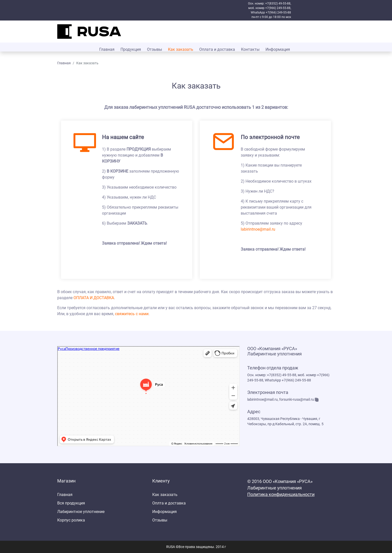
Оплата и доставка (217, 49)
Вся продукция (71, 503)
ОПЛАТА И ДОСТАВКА (94, 298)
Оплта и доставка (169, 503)
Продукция (131, 49)
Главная (107, 49)
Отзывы (154, 49)
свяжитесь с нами (132, 314)
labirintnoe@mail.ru (258, 229)
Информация (278, 49)
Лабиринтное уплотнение (81, 512)
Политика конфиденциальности (281, 494)
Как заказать (181, 49)
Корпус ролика (71, 520)
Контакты (250, 49)
